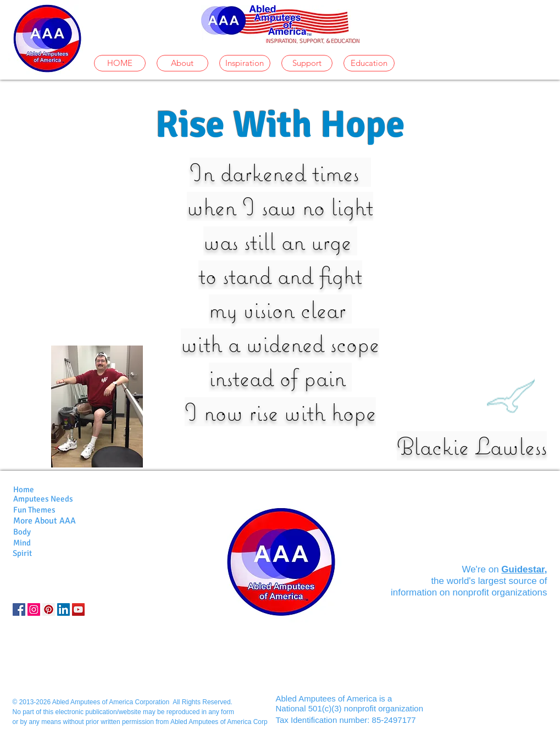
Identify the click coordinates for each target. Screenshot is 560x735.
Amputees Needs (43, 499)
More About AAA (45, 521)
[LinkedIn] (63, 609)
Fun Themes (34, 510)
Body (22, 532)
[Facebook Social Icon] (19, 609)
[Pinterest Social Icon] (49, 609)
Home (24, 489)
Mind (22, 543)
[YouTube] (78, 609)
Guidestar (523, 569)
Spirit (22, 553)
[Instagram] (34, 609)
